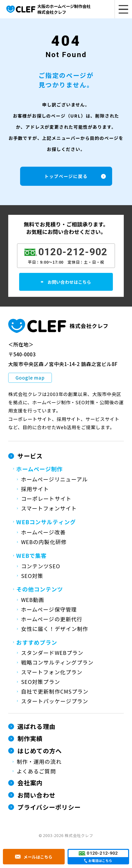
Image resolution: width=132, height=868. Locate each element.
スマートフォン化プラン (52, 673)
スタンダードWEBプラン (52, 653)
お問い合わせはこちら (73, 282)
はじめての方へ (40, 751)
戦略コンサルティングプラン (57, 663)
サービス (30, 456)
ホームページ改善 (43, 533)
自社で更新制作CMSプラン (55, 692)
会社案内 (30, 783)
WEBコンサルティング (46, 523)
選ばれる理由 (37, 727)
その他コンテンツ (40, 590)
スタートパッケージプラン (55, 701)
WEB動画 (33, 600)
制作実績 (30, 739)
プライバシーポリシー (49, 808)
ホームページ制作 (39, 469)
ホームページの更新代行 (52, 620)
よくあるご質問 (36, 772)
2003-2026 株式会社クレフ (68, 836)
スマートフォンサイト (49, 509)
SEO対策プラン (41, 682)
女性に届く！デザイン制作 (55, 629)
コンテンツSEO (41, 567)
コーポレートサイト (46, 499)
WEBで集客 (31, 556)
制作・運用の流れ (39, 762)
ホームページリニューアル (54, 480)
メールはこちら (38, 857)
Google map (30, 378)
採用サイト (35, 490)
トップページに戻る (66, 177)
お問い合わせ (37, 795)
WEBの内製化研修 (44, 542)
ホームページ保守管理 (49, 610)
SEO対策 (32, 576)
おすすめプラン (37, 643)
